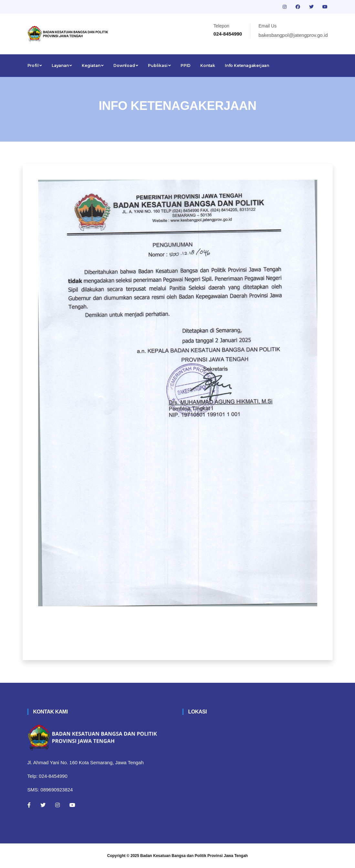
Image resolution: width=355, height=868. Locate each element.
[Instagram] (57, 805)
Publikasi (159, 65)
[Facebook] (29, 805)
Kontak (208, 65)
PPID (186, 65)
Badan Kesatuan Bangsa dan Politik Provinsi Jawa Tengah (194, 856)
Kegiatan (93, 65)
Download (126, 65)
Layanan (62, 65)
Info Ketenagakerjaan (247, 65)
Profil (35, 65)
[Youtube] (72, 805)
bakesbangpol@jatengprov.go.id (293, 35)
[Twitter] (43, 805)
